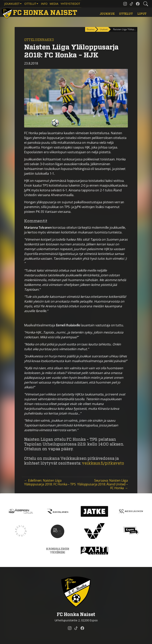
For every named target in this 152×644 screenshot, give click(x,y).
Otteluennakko (39, 40)
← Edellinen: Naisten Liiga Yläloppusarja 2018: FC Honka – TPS (50, 482)
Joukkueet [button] (12, 4)
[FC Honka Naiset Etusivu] (40, 13)
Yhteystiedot (70, 4)
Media (54, 4)
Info (44, 4)
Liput (142, 14)
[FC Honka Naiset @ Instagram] (125, 4)
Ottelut (126, 14)
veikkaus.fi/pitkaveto (103, 463)
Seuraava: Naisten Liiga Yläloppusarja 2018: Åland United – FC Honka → (103, 484)
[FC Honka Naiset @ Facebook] (138, 4)
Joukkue (107, 14)
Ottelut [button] (30, 4)
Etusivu (91, 29)
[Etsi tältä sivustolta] (146, 4)
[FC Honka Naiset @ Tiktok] (131, 4)
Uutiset (104, 29)
